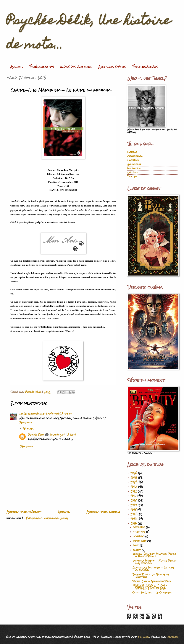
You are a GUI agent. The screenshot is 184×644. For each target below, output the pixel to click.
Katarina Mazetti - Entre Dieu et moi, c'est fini (154, 562)
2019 (134, 505)
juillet (137, 550)
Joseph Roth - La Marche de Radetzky (151, 576)
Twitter (132, 177)
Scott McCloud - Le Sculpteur (153, 593)
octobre (139, 536)
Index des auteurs (76, 67)
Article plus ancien (103, 512)
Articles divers (112, 67)
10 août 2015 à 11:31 (63, 435)
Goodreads (134, 164)
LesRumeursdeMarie (32, 414)
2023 (134, 487)
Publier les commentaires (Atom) (47, 518)
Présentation (42, 67)
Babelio (132, 152)
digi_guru (144, 637)
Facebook (133, 160)
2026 (134, 473)
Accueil (17, 67)
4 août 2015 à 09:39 (59, 414)
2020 (134, 500)
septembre (140, 541)
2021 (134, 496)
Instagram (134, 168)
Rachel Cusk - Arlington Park (152, 581)
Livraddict (134, 172)
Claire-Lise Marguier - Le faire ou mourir (153, 569)
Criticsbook (135, 156)
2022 (134, 491)
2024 (134, 482)
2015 (134, 523)
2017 (134, 514)
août (136, 545)
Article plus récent (24, 512)
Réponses (28, 429)
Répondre (26, 423)
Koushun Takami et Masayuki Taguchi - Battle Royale (154, 555)
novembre (139, 532)
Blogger (172, 637)
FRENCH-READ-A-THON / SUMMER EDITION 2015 (150, 587)
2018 (134, 510)
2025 (134, 477)
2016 (134, 519)
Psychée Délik (36, 435)
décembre (139, 527)
